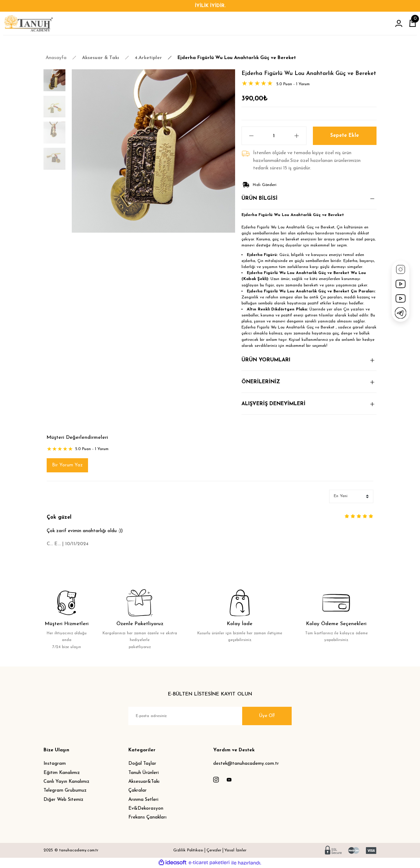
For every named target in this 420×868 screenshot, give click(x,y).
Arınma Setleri (143, 800)
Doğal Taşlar (142, 764)
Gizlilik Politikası (188, 850)
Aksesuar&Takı (144, 782)
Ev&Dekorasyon (146, 808)
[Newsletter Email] (210, 716)
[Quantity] (274, 136)
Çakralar (138, 791)
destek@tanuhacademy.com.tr (246, 764)
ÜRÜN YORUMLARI (266, 360)
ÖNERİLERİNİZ (261, 382)
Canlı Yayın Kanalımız (66, 782)
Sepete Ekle (345, 136)
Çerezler (214, 850)
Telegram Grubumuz (65, 791)
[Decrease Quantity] (248, 136)
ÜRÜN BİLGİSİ (259, 199)
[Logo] (28, 23)
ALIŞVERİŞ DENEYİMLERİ (273, 404)
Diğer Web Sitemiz (63, 800)
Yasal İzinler (235, 850)
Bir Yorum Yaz (67, 465)
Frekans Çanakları (147, 818)
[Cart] (413, 23)
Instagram (55, 764)
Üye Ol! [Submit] (267, 716)
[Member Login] (399, 23)
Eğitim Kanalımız (62, 773)
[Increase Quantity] (300, 136)
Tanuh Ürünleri (144, 773)
